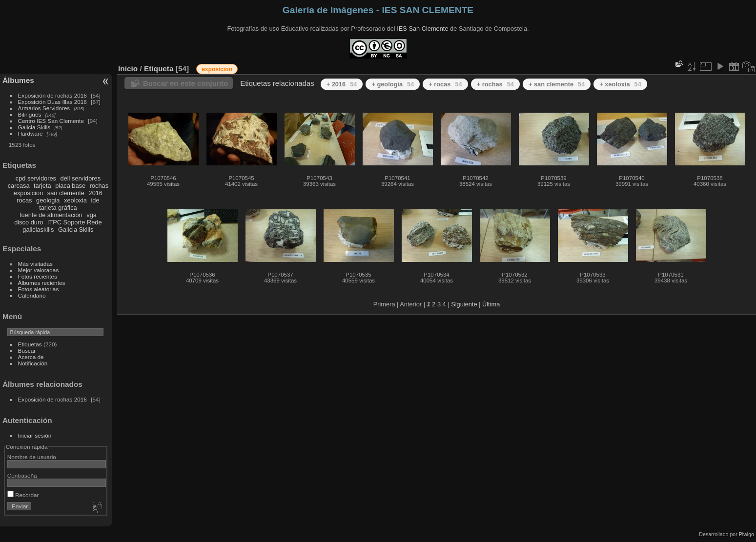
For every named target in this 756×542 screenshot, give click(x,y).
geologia (48, 200)
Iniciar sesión (35, 435)
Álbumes (18, 80)
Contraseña (22, 475)
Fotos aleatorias (39, 289)
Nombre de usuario (32, 457)
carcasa (19, 186)
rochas (99, 186)
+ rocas (445, 84)
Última (491, 304)
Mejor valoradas (39, 270)
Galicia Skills (34, 127)
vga (92, 215)
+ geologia (393, 84)
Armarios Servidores (44, 108)
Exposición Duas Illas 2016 (52, 102)
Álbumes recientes (42, 283)
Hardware (31, 133)
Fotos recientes (38, 276)
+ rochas (495, 84)
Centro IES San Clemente (51, 121)
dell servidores (81, 178)
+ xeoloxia (620, 84)
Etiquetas (30, 344)
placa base (70, 186)
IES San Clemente (422, 29)
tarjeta (42, 186)
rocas (24, 200)
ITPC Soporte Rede (75, 222)
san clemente (66, 193)
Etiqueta (159, 69)
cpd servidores (36, 178)
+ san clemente (557, 84)
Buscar (27, 351)
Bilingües (30, 114)
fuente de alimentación (51, 215)
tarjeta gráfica (58, 208)
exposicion (28, 193)
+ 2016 (342, 84)
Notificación (33, 363)
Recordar (23, 495)
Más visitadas (35, 264)
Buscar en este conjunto (185, 83)
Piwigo (746, 534)
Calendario (32, 295)
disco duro (29, 222)
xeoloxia (75, 200)
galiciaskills (38, 230)
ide (95, 200)
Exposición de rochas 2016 (52, 95)
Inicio (128, 69)
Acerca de (31, 357)
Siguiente (464, 304)
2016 (96, 193)
